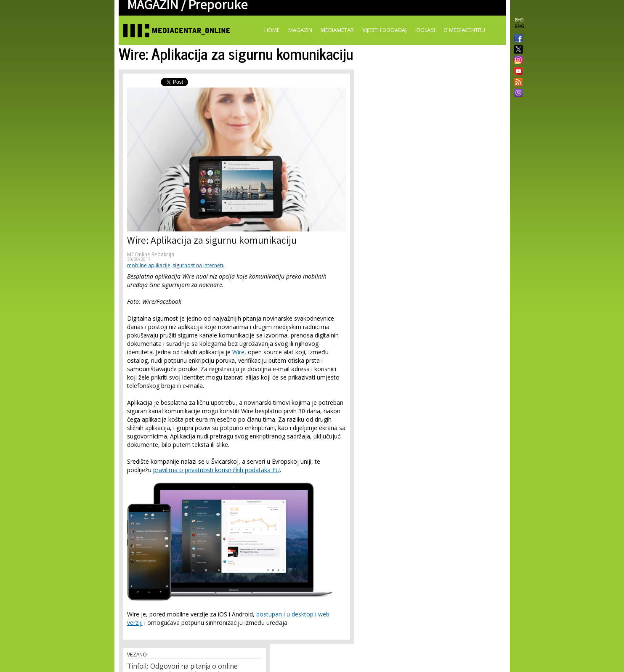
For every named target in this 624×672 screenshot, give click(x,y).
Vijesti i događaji (385, 30)
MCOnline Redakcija (151, 254)
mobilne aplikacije (149, 265)
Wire (238, 352)
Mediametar (337, 30)
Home (272, 30)
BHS (519, 20)
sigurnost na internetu (199, 265)
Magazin (300, 30)
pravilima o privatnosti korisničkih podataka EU (216, 470)
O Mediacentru (464, 30)
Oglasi (426, 30)
